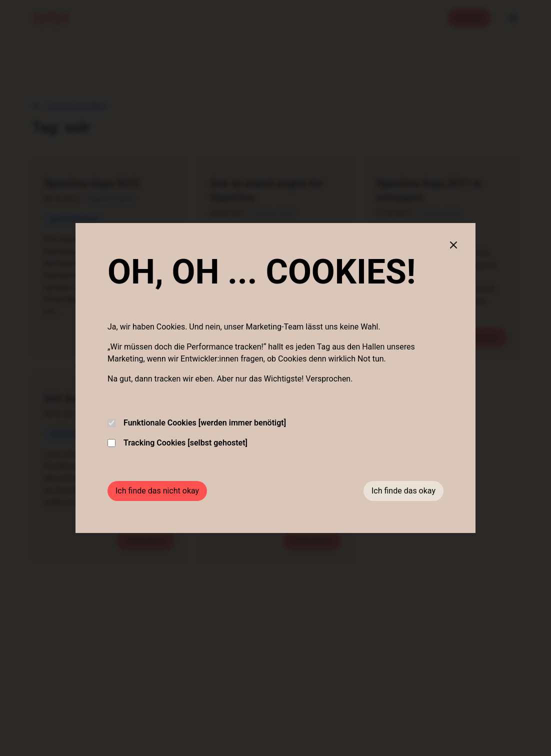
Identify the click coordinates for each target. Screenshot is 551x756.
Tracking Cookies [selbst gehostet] (177, 443)
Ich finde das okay (403, 491)
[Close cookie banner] (453, 245)
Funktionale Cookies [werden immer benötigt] (197, 423)
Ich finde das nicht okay (157, 491)
